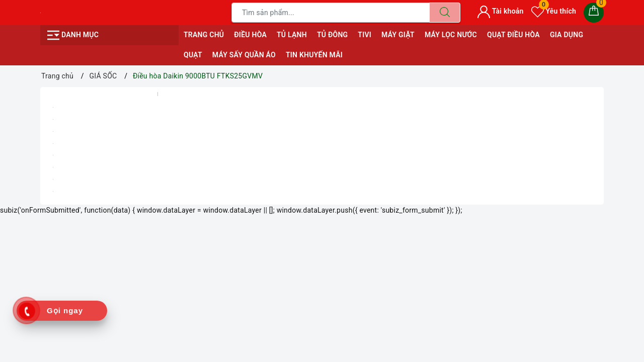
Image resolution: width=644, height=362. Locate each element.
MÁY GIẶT (398, 35)
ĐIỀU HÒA (250, 35)
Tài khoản (500, 11)
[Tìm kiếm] (445, 13)
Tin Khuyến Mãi (314, 55)
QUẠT (193, 55)
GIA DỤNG (567, 35)
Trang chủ (204, 35)
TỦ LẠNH (292, 35)
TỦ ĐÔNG (332, 35)
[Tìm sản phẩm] (331, 13)
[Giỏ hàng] (594, 13)
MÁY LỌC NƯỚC (451, 35)
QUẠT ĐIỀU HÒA (513, 35)
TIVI (365, 35)
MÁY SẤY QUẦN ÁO (244, 55)
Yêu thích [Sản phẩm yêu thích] (554, 11)
